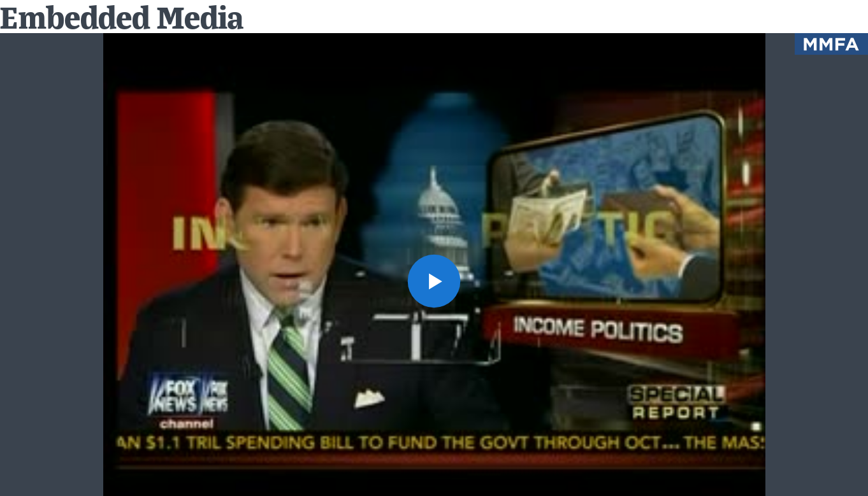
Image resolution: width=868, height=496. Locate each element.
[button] (434, 281)
